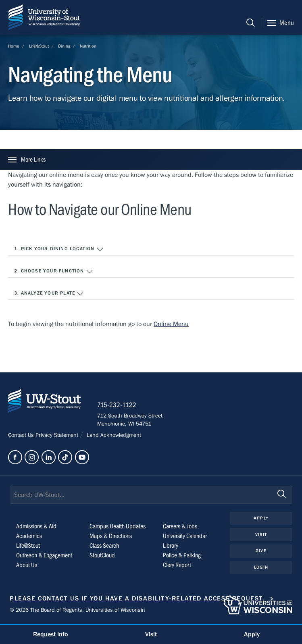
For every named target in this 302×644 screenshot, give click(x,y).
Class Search (104, 546)
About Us (27, 565)
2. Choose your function (54, 272)
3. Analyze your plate (49, 294)
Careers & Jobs (180, 526)
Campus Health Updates (118, 526)
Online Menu (171, 324)
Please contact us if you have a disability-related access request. (137, 598)
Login (261, 567)
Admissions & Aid (36, 526)
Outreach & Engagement (44, 555)
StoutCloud (102, 555)
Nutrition (88, 46)
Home (14, 46)
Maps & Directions (111, 536)
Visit (261, 535)
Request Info (50, 634)
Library (171, 546)
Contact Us (22, 435)
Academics (29, 536)
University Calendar (185, 536)
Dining (64, 46)
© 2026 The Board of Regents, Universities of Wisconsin (77, 610)
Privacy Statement (58, 435)
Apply (261, 518)
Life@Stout (39, 46)
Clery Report (177, 565)
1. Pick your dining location (59, 249)
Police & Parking (182, 555)
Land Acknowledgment (113, 435)
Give (261, 551)
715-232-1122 (117, 405)
